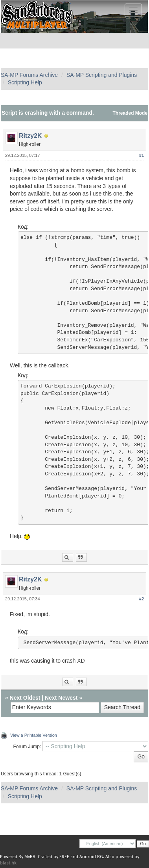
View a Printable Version (34, 735)
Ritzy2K (30, 136)
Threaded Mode (130, 113)
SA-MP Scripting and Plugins (102, 75)
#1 (142, 155)
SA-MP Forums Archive (29, 75)
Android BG (91, 857)
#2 (142, 599)
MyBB (30, 857)
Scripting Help (25, 82)
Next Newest (61, 698)
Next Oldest (25, 698)
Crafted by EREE (53, 857)
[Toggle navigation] (133, 10)
